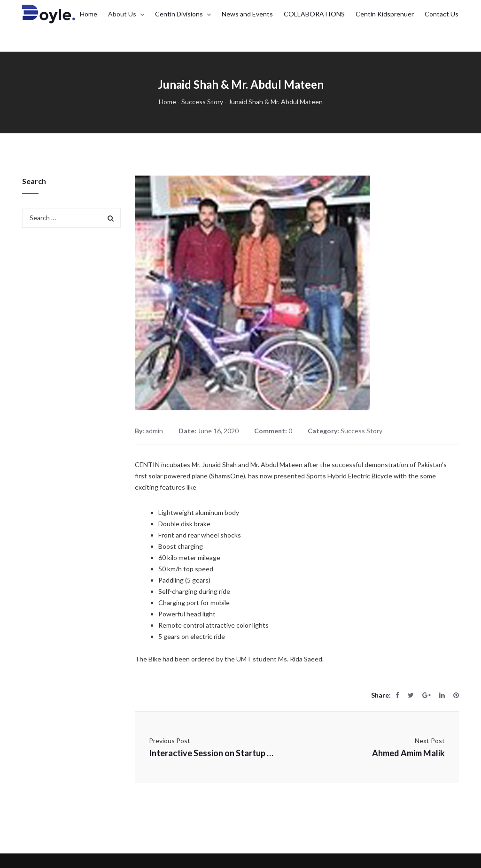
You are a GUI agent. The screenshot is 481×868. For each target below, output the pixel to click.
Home (167, 102)
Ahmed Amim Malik (408, 753)
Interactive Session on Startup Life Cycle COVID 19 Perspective (212, 753)
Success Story (202, 102)
